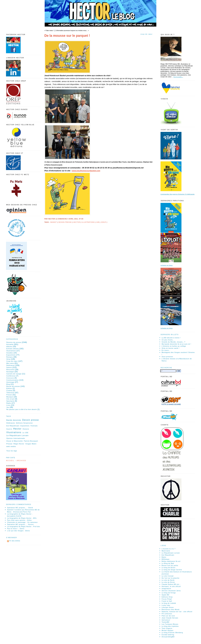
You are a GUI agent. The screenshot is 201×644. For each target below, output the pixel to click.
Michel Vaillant (167, 630)
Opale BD (165, 595)
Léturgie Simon (168, 607)
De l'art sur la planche (171, 578)
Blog (8, 384)
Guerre (9, 429)
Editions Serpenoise (24, 423)
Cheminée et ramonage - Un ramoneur (22, 522)
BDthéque (166, 559)
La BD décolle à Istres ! (171, 338)
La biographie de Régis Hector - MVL (22, 518)
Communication (13, 380)
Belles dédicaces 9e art (171, 561)
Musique (10, 397)
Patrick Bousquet (31, 441)
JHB (98, 222)
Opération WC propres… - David (20, 508)
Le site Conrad (167, 576)
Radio (9, 403)
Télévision (11, 393)
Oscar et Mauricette (15, 441)
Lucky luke (166, 605)
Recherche (166, 368)
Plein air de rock (168, 616)
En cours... (166, 350)
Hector (77, 222)
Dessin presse (65, 222)
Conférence (11, 376)
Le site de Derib (168, 580)
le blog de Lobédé (169, 603)
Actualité (10, 344)
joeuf (103, 222)
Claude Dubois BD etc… (171, 584)
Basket (54, 222)
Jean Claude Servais (170, 618)
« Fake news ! (49, 30)
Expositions (11, 355)
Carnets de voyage (14, 374)
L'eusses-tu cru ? (169, 549)
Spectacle (10, 401)
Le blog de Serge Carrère (172, 570)
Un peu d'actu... (168, 340)
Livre (8, 405)
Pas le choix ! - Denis (16, 529)
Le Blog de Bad (168, 563)
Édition (9, 388)
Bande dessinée (14, 420)
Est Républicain (13, 426)
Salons (9, 367)
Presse (9, 395)
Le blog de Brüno (168, 568)
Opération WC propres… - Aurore (20, 524)
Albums (9, 347)
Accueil (10, 461)
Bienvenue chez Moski (171, 609)
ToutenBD (165, 622)
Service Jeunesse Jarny (171, 591)
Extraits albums (13, 349)
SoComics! (166, 620)
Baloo (164, 557)
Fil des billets (15, 541)
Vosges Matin (31, 444)
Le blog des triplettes (170, 626)
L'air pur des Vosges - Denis (18, 531)
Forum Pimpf (167, 599)
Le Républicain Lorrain (18, 435)
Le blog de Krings (169, 593)
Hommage (10, 382)
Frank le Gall (167, 601)
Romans (10, 357)
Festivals (34, 426)
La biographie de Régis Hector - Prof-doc (24, 526)
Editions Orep (167, 597)
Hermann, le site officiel (171, 586)
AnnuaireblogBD (168, 637)
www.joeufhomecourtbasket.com (86, 171)
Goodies (10, 353)
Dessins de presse (14, 342)
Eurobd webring (168, 635)
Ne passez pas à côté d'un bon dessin (22, 409)
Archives (21, 461)
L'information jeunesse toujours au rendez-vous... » (72, 30)
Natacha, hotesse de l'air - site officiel (177, 612)
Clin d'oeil (10, 399)
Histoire (26, 429)
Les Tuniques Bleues (170, 624)
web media (11, 446)
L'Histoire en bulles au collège (174, 346)
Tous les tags (12, 451)
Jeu (8, 407)
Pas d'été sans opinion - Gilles (19, 520)
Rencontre (11, 370)
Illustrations (88, 222)
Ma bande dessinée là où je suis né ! (176, 344)
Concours (10, 378)
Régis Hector (19, 444)
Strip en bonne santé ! (171, 348)
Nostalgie (10, 372)
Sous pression (167, 357)
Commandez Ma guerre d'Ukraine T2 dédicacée (178, 194)
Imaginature (166, 589)
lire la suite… (178, 77)
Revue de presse (13, 386)
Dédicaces (11, 365)
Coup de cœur (146, 34)
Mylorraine (166, 551)
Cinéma (9, 391)
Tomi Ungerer (167, 628)
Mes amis (10, 363)
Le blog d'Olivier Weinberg (172, 633)
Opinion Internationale (16, 438)
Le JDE (25, 433)
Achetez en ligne (167, 265)
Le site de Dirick (168, 582)
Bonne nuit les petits (170, 565)
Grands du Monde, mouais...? (173, 342)
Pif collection (167, 614)
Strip (8, 359)
